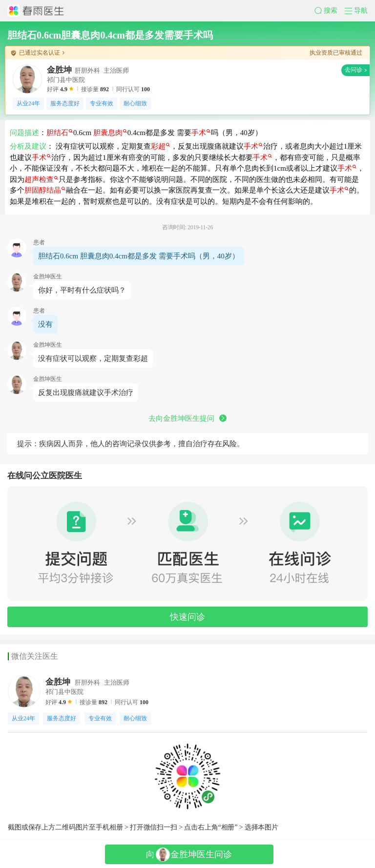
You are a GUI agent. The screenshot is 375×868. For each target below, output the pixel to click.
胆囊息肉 (110, 133)
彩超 (160, 146)
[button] (330, 11)
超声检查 (41, 179)
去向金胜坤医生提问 (187, 418)
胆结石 (60, 133)
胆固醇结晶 (45, 190)
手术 (201, 133)
